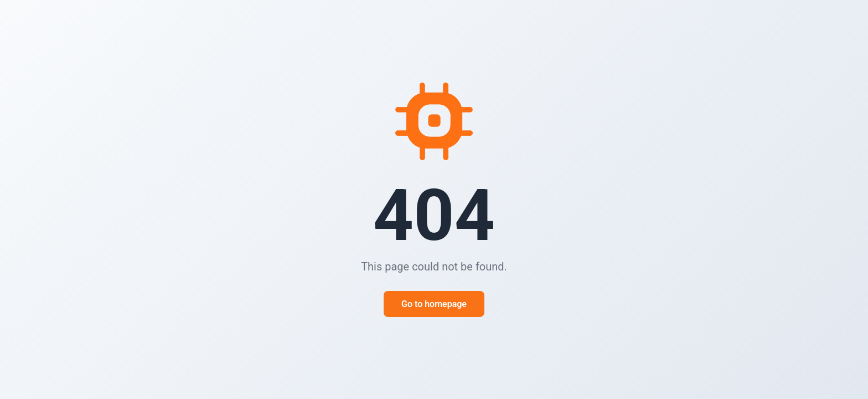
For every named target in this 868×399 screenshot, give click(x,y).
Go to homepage (434, 304)
